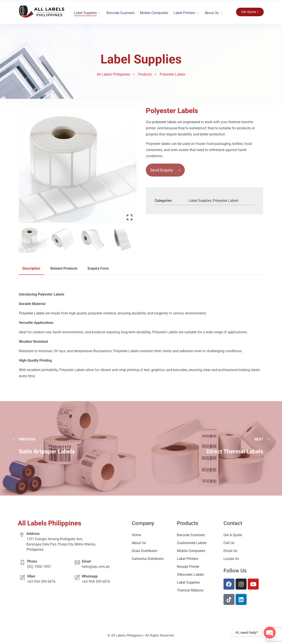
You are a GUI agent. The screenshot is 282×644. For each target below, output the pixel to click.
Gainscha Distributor (148, 559)
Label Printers (184, 13)
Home (136, 535)
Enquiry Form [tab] (98, 268)
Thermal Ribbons (190, 590)
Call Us (229, 543)
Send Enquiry (165, 170)
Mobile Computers (154, 13)
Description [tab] (31, 268)
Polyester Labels (226, 201)
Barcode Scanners (121, 13)
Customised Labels (192, 543)
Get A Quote (233, 535)
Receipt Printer (188, 567)
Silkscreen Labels (190, 575)
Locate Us (231, 559)
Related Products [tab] (64, 268)
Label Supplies (85, 13)
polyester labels (164, 122)
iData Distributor (145, 551)
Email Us (230, 551)
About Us (212, 13)
